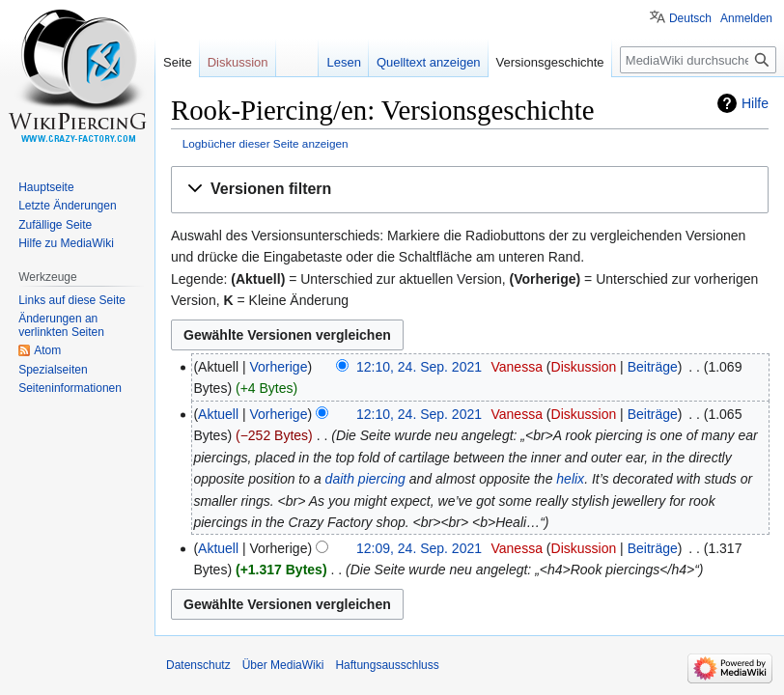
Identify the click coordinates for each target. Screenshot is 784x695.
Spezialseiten (53, 370)
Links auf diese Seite (72, 300)
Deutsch (690, 18)
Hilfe (755, 103)
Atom (47, 350)
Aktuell (218, 414)
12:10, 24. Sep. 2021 (419, 367)
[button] (470, 190)
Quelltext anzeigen (429, 62)
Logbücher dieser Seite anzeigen (266, 143)
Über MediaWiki (283, 665)
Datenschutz (198, 665)
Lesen (343, 62)
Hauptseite (46, 187)
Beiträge (653, 367)
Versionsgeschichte (550, 62)
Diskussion (584, 367)
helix (570, 479)
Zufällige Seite (55, 225)
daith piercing (365, 479)
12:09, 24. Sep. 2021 (419, 548)
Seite (178, 62)
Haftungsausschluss (387, 665)
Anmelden (746, 18)
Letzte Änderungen (67, 206)
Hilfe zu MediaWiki (66, 243)
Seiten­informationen (70, 388)
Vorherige (279, 367)
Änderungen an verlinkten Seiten (61, 325)
